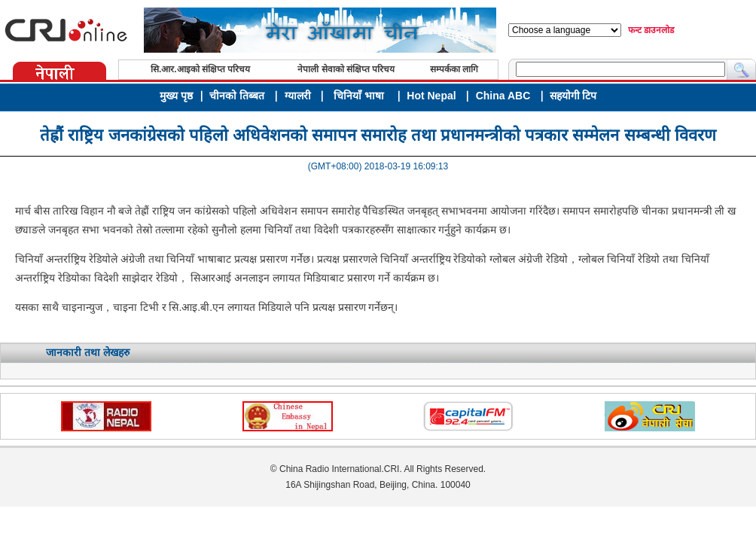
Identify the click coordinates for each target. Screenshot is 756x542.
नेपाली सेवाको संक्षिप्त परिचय (346, 69)
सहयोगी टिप (573, 96)
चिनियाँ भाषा (359, 96)
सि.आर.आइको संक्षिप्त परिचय (200, 69)
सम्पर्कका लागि (454, 69)
